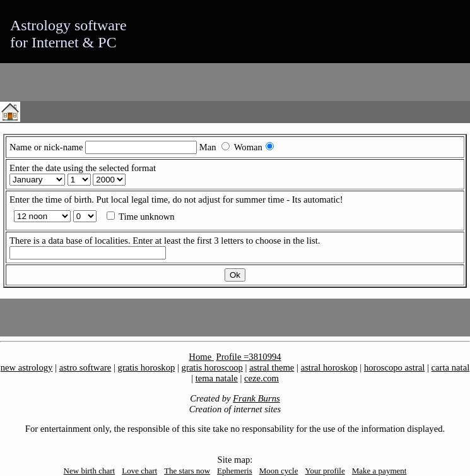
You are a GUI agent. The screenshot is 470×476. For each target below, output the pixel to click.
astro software (85, 367)
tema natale (217, 378)
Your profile (325, 471)
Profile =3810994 (249, 357)
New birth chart (90, 471)
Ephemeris (235, 471)
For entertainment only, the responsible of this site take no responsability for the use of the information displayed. (235, 429)
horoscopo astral (394, 367)
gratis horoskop (147, 367)
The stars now (187, 471)
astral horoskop (329, 367)
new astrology (27, 367)
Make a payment (379, 471)
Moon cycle (279, 471)
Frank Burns (256, 398)
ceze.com (261, 378)
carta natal (451, 367)
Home (201, 357)
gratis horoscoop (212, 367)
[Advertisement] (148, 82)
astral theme (272, 367)
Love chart (139, 471)
